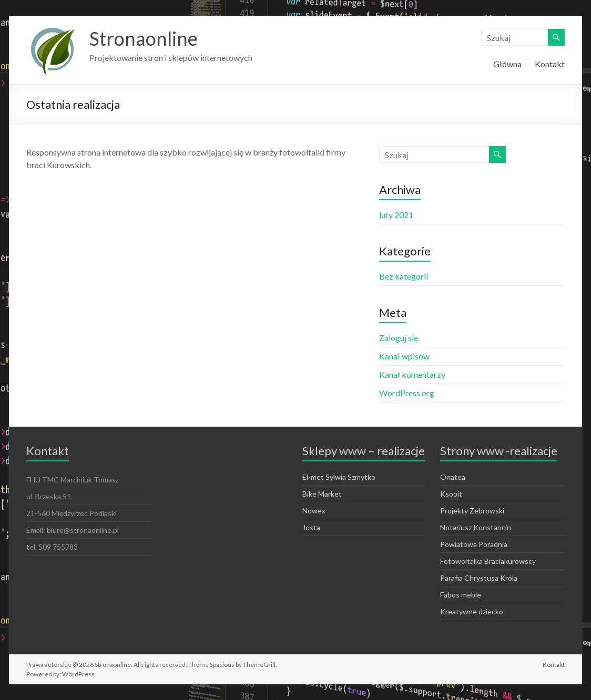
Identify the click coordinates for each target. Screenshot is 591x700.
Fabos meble (461, 595)
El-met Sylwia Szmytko (339, 477)
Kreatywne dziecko (472, 611)
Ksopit (451, 494)
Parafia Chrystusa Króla (479, 578)
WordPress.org (407, 393)
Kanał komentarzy (412, 374)
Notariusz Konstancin (476, 527)
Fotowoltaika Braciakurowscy (488, 561)
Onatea (453, 477)
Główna (507, 64)
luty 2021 (396, 215)
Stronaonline (144, 38)
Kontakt (550, 64)
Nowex (314, 511)
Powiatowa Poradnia (474, 544)
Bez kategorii (404, 276)
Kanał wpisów (404, 356)
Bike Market (322, 494)
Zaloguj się (399, 338)
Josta (311, 527)
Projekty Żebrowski (472, 511)
